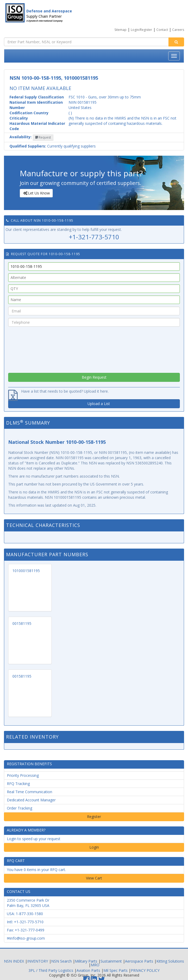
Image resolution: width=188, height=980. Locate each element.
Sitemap (120, 30)
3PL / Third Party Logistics (51, 970)
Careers (178, 30)
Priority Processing (23, 775)
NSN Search (61, 961)
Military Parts (86, 961)
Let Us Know (36, 193)
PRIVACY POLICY (145, 970)
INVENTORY (38, 961)
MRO (95, 965)
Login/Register (141, 30)
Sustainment (111, 961)
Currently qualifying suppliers (53, 146)
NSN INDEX (14, 961)
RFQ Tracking (18, 784)
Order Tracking (20, 808)
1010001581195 (26, 571)
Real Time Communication (30, 792)
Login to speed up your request (34, 839)
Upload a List (99, 404)
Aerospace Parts (139, 961)
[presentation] (94, 348)
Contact (162, 30)
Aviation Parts (88, 970)
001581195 (22, 623)
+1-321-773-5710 (94, 237)
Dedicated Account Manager (31, 800)
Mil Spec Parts (115, 970)
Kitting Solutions (170, 961)
